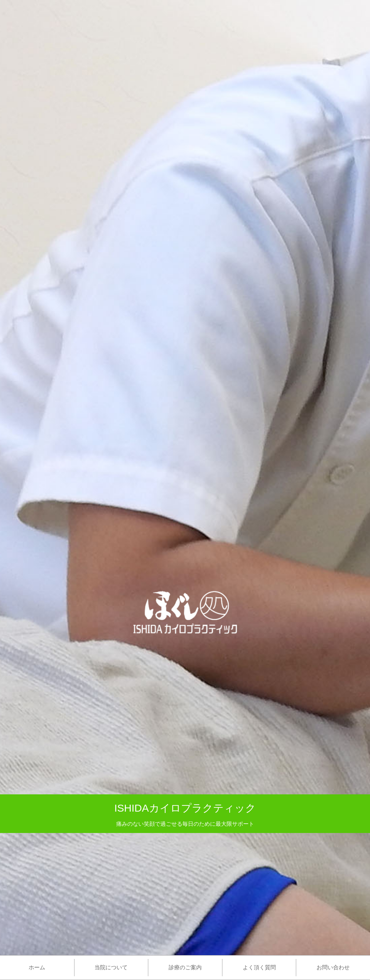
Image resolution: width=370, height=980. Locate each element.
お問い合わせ (333, 967)
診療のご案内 (185, 967)
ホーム (37, 967)
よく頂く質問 (259, 967)
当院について (111, 967)
